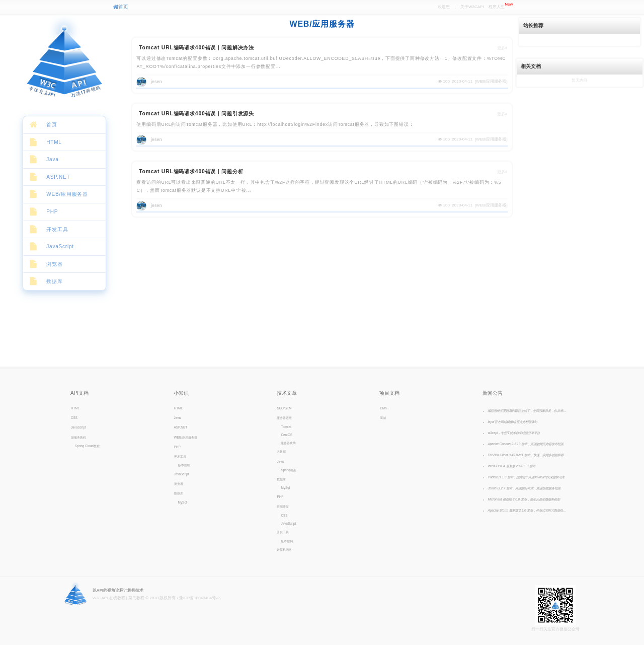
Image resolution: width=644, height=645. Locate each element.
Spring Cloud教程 (87, 446)
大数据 (281, 451)
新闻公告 (493, 393)
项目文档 (389, 393)
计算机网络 (284, 550)
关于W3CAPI (472, 7)
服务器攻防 (288, 443)
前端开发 (283, 506)
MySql (183, 502)
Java (52, 159)
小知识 (181, 393)
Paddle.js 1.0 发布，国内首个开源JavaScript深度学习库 (526, 477)
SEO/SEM (284, 408)
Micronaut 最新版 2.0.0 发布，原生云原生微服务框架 (524, 499)
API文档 (79, 393)
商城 (383, 418)
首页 (120, 7)
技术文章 (287, 393)
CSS (74, 418)
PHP (52, 212)
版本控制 (184, 465)
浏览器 (54, 264)
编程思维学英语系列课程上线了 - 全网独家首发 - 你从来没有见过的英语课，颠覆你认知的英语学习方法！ (528, 411)
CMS (383, 408)
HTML (54, 142)
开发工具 (57, 229)
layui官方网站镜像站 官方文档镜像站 (512, 422)
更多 (502, 48)
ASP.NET (58, 177)
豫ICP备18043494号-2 (199, 598)
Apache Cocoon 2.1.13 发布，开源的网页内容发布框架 (526, 444)
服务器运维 (284, 418)
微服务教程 (78, 437)
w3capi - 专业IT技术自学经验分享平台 (513, 433)
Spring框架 (288, 470)
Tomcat (286, 427)
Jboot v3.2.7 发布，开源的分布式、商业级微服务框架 (524, 488)
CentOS (287, 435)
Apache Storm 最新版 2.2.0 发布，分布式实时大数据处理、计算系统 (528, 510)
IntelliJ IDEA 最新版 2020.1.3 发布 (511, 466)
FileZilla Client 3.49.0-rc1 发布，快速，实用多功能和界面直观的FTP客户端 (528, 455)
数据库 (54, 281)
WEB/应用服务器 (67, 194)
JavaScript (60, 246)
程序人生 (501, 6)
